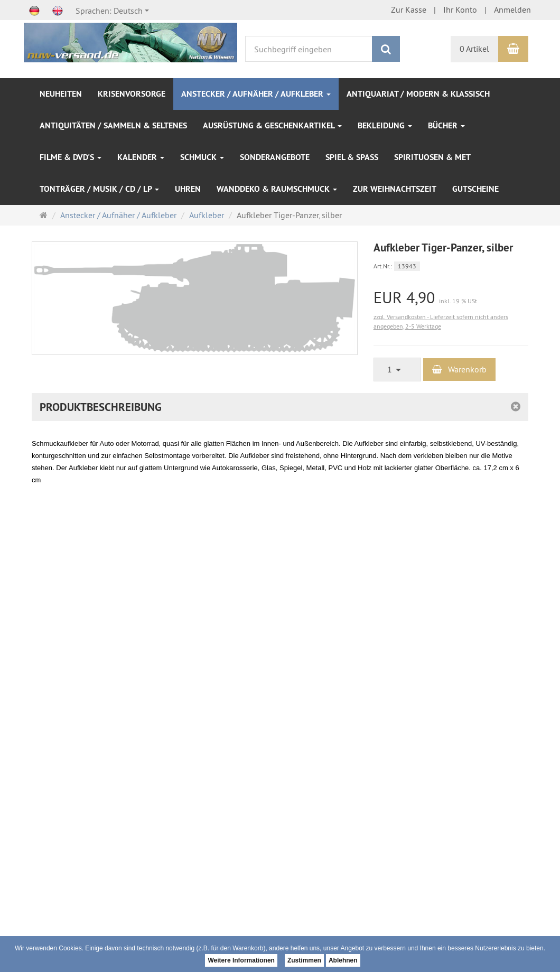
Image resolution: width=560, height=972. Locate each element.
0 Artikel (474, 49)
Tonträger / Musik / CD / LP (99, 189)
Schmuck (202, 157)
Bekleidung (385, 125)
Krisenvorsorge (132, 94)
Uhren (188, 189)
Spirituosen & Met (432, 157)
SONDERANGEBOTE (275, 157)
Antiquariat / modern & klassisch (418, 94)
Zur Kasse (409, 10)
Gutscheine (475, 189)
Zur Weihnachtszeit (395, 189)
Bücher (446, 125)
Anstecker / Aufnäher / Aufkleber (256, 94)
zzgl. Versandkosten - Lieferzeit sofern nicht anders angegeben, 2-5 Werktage (441, 321)
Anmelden (512, 10)
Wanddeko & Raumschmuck (277, 189)
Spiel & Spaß (352, 157)
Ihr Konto (460, 10)
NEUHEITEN (61, 94)
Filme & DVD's (71, 157)
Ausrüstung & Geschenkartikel (272, 125)
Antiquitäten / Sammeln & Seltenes (113, 125)
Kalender (141, 157)
